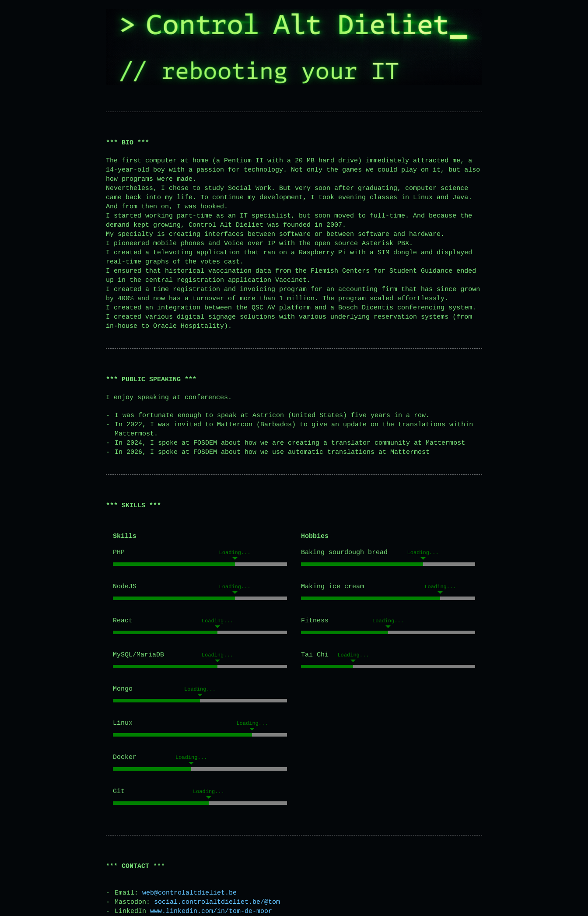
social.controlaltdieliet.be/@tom (217, 902)
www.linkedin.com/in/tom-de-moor (211, 911)
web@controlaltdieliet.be (189, 893)
